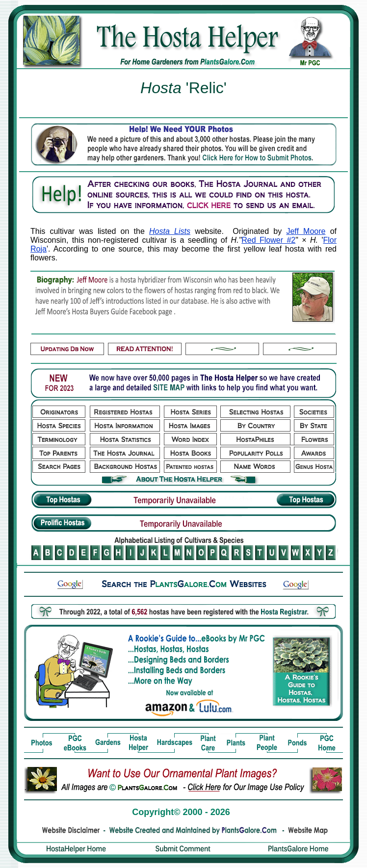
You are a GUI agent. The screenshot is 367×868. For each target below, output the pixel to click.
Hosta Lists (170, 231)
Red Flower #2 (268, 240)
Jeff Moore (306, 231)
